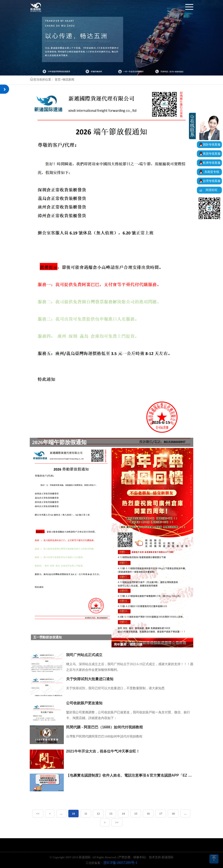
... (61, 814)
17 (161, 814)
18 (173, 814)
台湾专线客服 (212, 181)
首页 (58, 79)
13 (111, 814)
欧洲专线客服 (212, 163)
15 (136, 814)
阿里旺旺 (212, 190)
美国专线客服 (212, 154)
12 (98, 814)
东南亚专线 (212, 172)
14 (123, 814)
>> (117, 822)
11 (86, 814)
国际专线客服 (212, 145)
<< (38, 814)
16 (148, 814)
